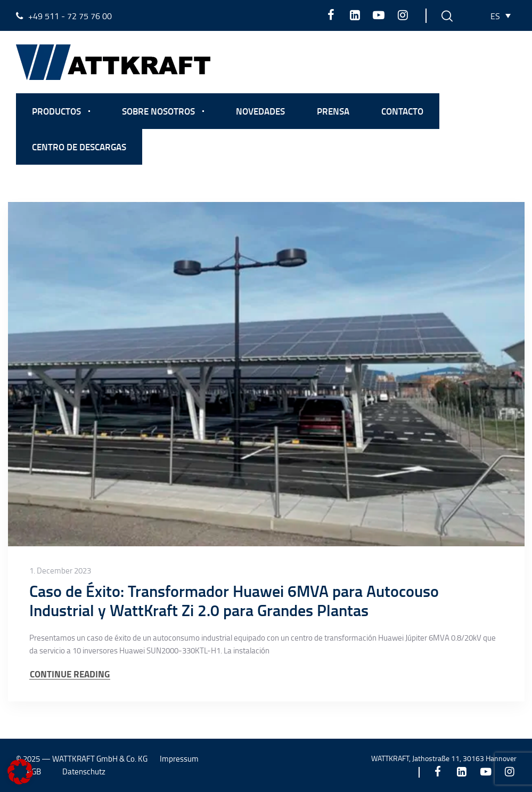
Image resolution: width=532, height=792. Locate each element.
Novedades (260, 111)
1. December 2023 (60, 571)
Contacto (402, 111)
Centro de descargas (79, 147)
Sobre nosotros (158, 111)
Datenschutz (84, 771)
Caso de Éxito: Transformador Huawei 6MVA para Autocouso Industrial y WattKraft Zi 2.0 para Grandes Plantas (234, 600)
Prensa (333, 111)
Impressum (179, 759)
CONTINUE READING (70, 674)
